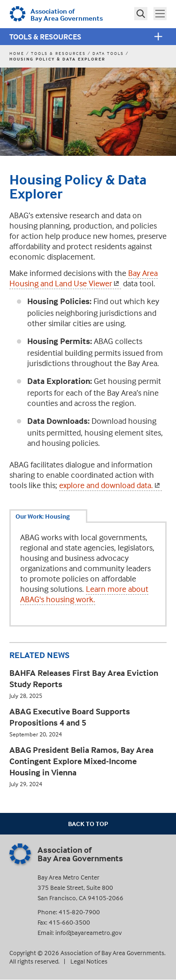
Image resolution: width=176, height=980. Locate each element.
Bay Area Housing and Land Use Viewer (84, 278)
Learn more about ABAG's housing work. (84, 594)
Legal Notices (89, 961)
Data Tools (108, 53)
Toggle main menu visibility (161, 13)
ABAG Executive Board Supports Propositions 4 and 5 (70, 717)
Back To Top (88, 823)
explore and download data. (111, 485)
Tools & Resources (45, 37)
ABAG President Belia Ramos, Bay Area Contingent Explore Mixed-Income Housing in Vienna (81, 761)
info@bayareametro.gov (88, 932)
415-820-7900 (79, 912)
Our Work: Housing (42, 516)
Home (17, 53)
